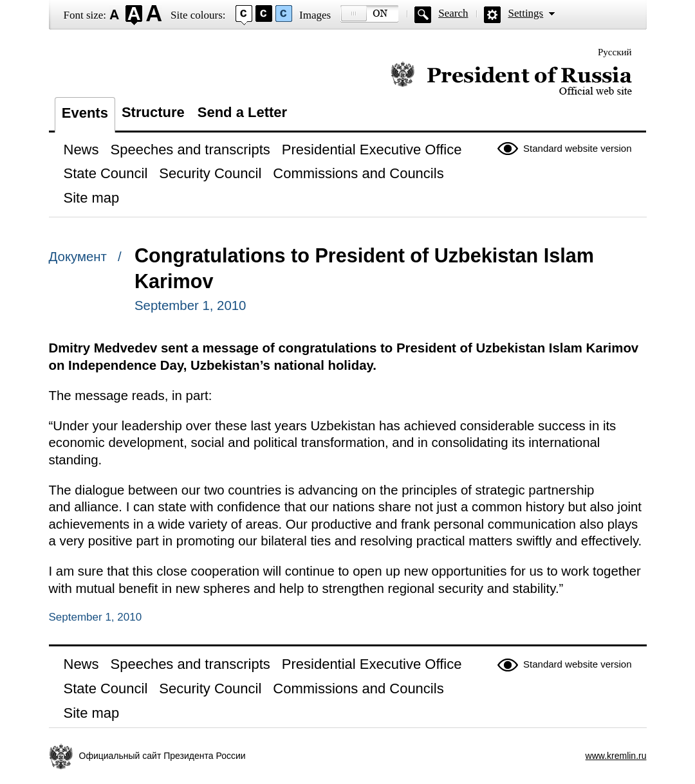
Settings (525, 13)
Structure (153, 112)
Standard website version (577, 148)
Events (85, 113)
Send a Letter (242, 112)
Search (453, 13)
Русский (615, 52)
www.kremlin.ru (616, 756)
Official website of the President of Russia (511, 79)
